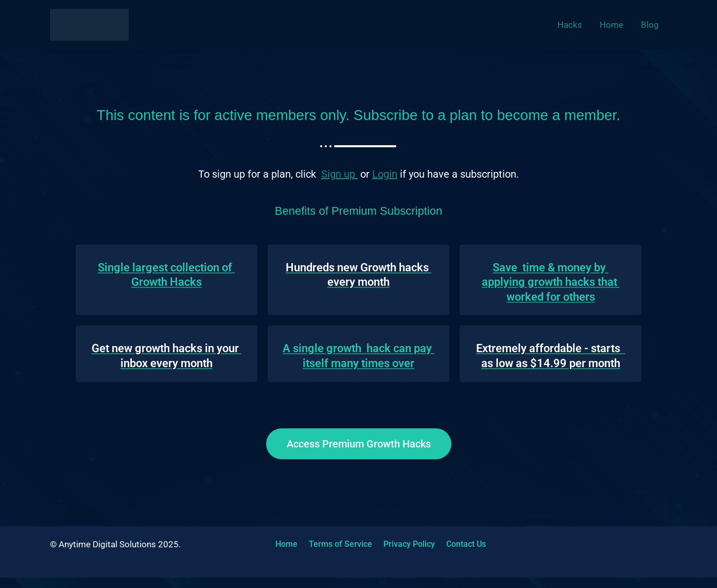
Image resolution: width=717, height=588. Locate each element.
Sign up (339, 174)
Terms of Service (335, 544)
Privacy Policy (400, 544)
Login (385, 174)
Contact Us (454, 544)
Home (284, 544)
